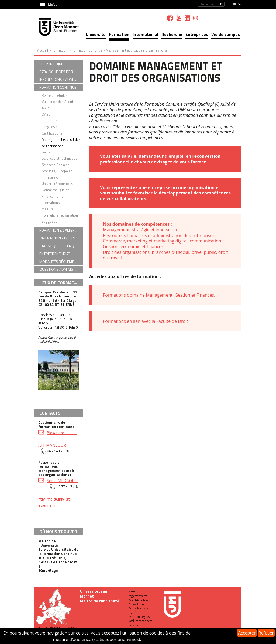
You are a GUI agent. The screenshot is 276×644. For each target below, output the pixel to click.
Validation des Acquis (58, 102)
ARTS (46, 108)
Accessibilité (136, 604)
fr (234, 4)
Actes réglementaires (138, 594)
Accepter (247, 633)
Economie (49, 121)
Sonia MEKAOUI (62, 481)
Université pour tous (57, 184)
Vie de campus (226, 34)
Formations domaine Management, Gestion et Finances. (159, 295)
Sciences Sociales (56, 165)
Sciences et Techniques (60, 158)
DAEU (46, 114)
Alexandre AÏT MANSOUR (58, 439)
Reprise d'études (55, 95)
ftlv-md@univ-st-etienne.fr (55, 502)
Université (96, 34)
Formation (119, 34)
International (145, 34)
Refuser (266, 633)
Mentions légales (139, 617)
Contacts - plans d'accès (139, 610)
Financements (53, 196)
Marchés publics (139, 600)
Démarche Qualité (56, 190)
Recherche (172, 34)
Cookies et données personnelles (140, 623)
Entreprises (197, 34)
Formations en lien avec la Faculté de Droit (146, 321)
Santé (46, 152)
